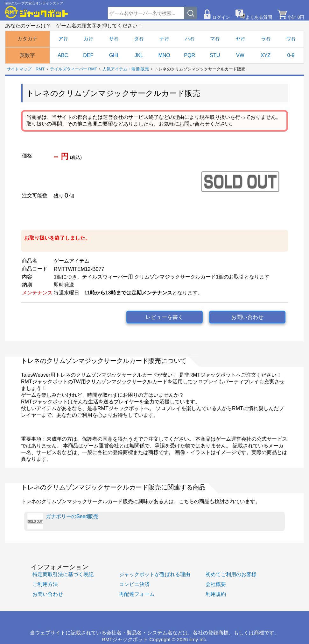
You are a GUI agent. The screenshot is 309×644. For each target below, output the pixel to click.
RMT (40, 69)
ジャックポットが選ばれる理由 (155, 574)
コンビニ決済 (134, 584)
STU (215, 55)
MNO (164, 55)
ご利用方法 (45, 584)
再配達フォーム (137, 594)
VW (240, 55)
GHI (114, 55)
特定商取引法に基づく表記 (63, 574)
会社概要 (216, 584)
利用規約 (216, 594)
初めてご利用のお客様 (231, 574)
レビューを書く (164, 317)
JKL (139, 55)
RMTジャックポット (125, 639)
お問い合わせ (247, 317)
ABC (63, 55)
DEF (88, 55)
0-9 (291, 55)
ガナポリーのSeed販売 (63, 521)
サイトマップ (19, 69)
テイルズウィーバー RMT (74, 69)
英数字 (27, 55)
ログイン (221, 17)
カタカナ (27, 39)
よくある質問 (259, 17)
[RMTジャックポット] (37, 12)
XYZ (266, 55)
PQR (190, 55)
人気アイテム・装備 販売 (126, 69)
